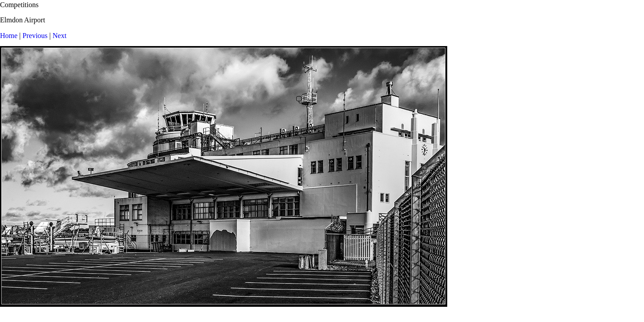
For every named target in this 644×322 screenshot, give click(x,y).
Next (60, 36)
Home (9, 36)
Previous (35, 36)
